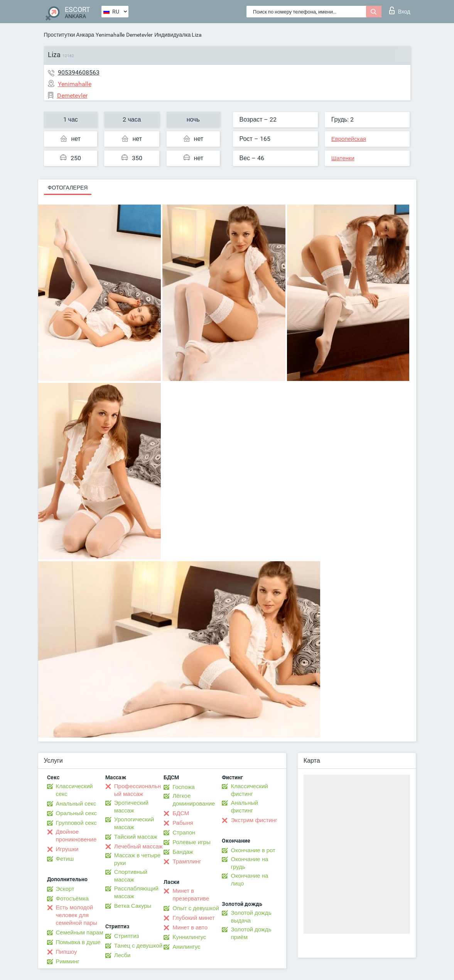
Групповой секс (76, 823)
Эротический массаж (131, 807)
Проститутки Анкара (69, 35)
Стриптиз (127, 936)
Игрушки (67, 849)
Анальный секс (76, 804)
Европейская (349, 139)
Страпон (184, 833)
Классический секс (74, 790)
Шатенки (343, 158)
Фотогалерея (68, 188)
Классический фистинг (249, 790)
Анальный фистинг (244, 807)
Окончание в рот (253, 850)
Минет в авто (190, 928)
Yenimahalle (110, 35)
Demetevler (139, 35)
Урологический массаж (134, 823)
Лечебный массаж (138, 846)
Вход (400, 10)
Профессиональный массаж (138, 790)
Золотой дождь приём (251, 933)
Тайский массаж (136, 837)
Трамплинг (187, 862)
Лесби (122, 955)
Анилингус (186, 947)
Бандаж (183, 852)
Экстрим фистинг (254, 820)
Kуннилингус (189, 937)
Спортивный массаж (131, 876)
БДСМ (181, 813)
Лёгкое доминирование (194, 800)
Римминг (68, 961)
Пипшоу (67, 952)
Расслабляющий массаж (136, 892)
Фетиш (65, 859)
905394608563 (79, 72)
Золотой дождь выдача (251, 917)
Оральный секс (76, 813)
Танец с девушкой (138, 946)
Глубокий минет (194, 918)
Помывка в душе (78, 942)
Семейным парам (80, 933)
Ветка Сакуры (133, 906)
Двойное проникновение (76, 836)
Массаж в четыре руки (137, 859)
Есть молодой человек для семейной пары (77, 915)
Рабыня (183, 823)
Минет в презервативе (191, 895)
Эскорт (65, 889)
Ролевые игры (192, 842)
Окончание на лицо (249, 880)
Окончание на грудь (249, 863)
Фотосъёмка (72, 899)
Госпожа (184, 787)
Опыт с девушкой (196, 908)
